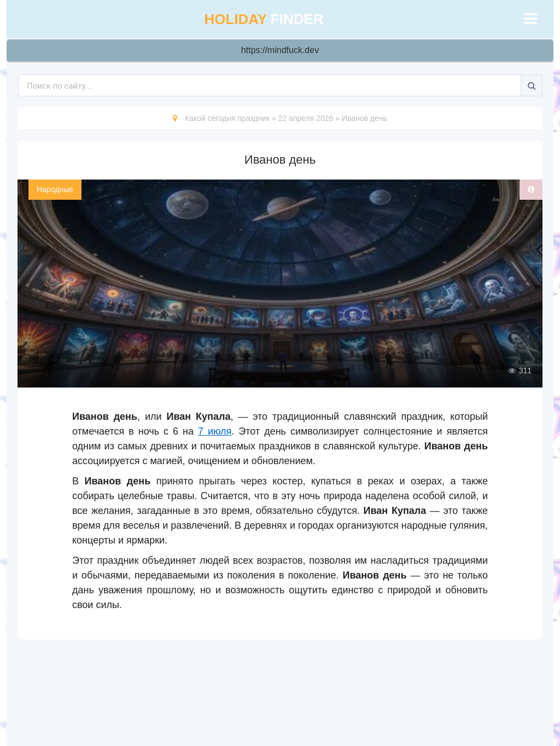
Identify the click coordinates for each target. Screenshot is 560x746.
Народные (55, 189)
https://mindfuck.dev (280, 50)
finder (264, 19)
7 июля (215, 431)
